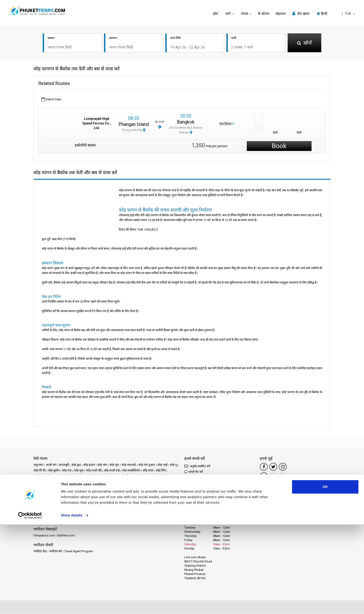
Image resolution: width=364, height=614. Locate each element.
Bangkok (186, 122)
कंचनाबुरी (64, 465)
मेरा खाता (301, 14)
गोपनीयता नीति (96, 520)
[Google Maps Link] (264, 477)
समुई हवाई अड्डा (130, 493)
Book (279, 146)
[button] (336, 14)
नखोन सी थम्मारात (118, 482)
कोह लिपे (161, 471)
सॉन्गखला (133, 498)
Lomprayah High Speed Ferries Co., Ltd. (97, 124)
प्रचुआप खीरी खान (98, 487)
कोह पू (173, 465)
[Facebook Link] (264, 467)
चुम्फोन (144, 476)
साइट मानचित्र (127, 520)
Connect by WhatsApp (201, 489)
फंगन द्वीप (127, 487)
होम (216, 14)
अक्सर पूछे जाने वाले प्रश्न (157, 514)
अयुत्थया (38, 465)
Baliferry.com (66, 536)
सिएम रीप (146, 493)
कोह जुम (114, 465)
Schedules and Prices (63, 514)
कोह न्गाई (162, 465)
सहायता (281, 14)
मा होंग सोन (159, 487)
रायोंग (61, 493)
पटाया (83, 487)
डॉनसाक (48, 482)
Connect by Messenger (202, 480)
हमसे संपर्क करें (145, 520)
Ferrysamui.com (44, 536)
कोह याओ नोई (94, 471)
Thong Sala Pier (133, 130)
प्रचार (95, 514)
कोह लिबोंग (39, 476)
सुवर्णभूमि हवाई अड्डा (114, 498)
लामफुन (94, 493)
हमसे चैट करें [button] (194, 472)
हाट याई (145, 498)
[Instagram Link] (283, 467)
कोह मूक (79, 471)
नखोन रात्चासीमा (96, 482)
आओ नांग (51, 465)
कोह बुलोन (54, 471)
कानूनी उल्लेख (60, 520)
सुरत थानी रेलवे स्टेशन (64, 498)
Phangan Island (134, 124)
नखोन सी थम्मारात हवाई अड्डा (49, 487)
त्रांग (76, 482)
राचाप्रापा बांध (40, 493)
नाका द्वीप (72, 487)
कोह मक (67, 471)
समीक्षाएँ (137, 514)
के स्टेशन (263, 14)
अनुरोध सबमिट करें (197, 466)
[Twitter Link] (273, 467)
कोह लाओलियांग (131, 471)
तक (57, 482)
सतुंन (103, 493)
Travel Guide (42, 520)
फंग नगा (115, 487)
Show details (72, 605)
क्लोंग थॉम (76, 476)
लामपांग (83, 493)
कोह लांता (148, 471)
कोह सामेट (54, 476)
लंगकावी (71, 493)
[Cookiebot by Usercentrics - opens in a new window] (30, 605)
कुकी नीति (112, 520)
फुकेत (138, 487)
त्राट (83, 482)
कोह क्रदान (89, 465)
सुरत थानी (159, 493)
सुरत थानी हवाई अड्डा (89, 498)
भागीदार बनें (55, 551)
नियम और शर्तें (78, 520)
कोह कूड (76, 465)
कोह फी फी (39, 471)
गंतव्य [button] (245, 14)
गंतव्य (43, 514)
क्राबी (65, 476)
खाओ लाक (90, 476)
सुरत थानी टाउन (42, 498)
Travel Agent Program (79, 551)
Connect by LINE (201, 497)
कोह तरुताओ (129, 465)
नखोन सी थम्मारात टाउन (143, 482)
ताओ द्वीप (67, 482)
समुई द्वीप (114, 493)
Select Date (51, 100)
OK (325, 576)
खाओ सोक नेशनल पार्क (111, 476)
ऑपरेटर (125, 514)
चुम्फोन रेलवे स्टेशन (161, 476)
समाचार (114, 514)
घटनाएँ (104, 514)
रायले (53, 493)
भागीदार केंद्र (40, 551)
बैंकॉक (147, 487)
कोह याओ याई (112, 471)
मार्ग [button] (228, 14)
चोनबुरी (37, 482)
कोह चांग (102, 465)
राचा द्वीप (172, 487)
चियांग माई (132, 476)
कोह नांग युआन (147, 465)
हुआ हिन (156, 498)
